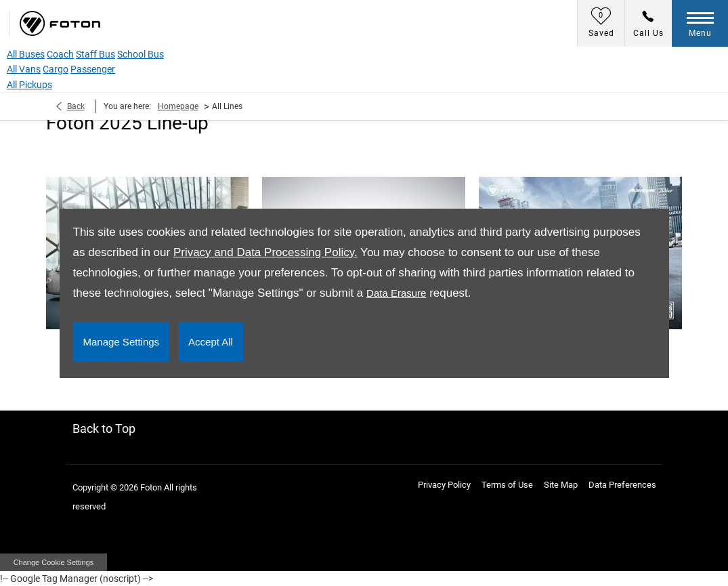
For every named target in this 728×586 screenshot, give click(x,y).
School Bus (141, 54)
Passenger (93, 69)
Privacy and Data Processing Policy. (265, 252)
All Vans (24, 69)
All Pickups (29, 85)
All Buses (26, 54)
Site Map (561, 485)
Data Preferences (622, 485)
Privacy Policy (444, 485)
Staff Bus (95, 54)
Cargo (56, 69)
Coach (60, 54)
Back (76, 106)
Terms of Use (507, 485)
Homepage (178, 106)
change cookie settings (53, 562)
